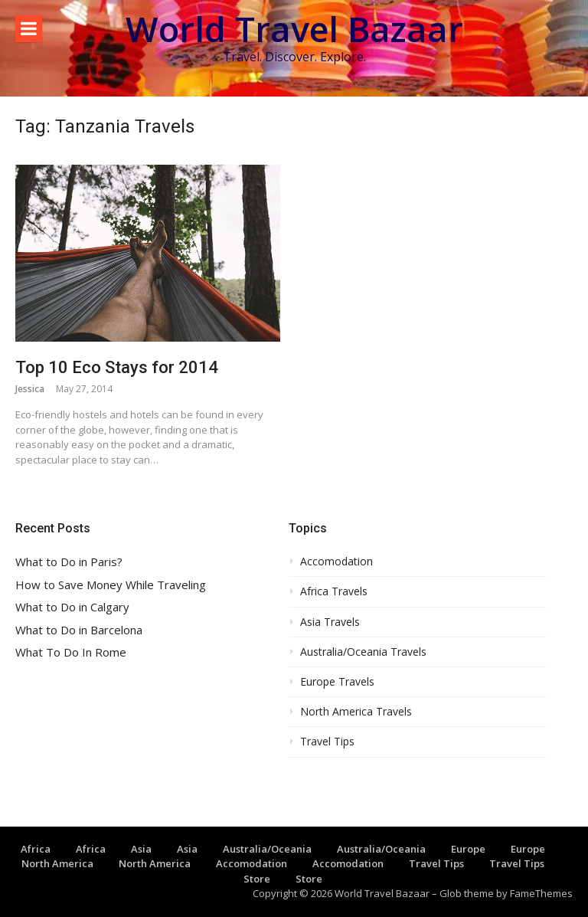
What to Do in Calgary (72, 607)
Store (257, 879)
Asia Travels (330, 622)
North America (57, 863)
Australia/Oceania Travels (363, 652)
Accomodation (336, 562)
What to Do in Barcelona (79, 630)
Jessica (30, 389)
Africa (36, 849)
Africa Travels (334, 591)
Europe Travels (337, 682)
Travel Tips (327, 742)
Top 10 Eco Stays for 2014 (117, 367)
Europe (468, 849)
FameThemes (541, 893)
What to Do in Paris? (69, 562)
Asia (141, 849)
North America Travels (356, 712)
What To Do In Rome (71, 652)
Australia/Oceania (267, 849)
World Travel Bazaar (294, 29)
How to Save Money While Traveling (111, 585)
